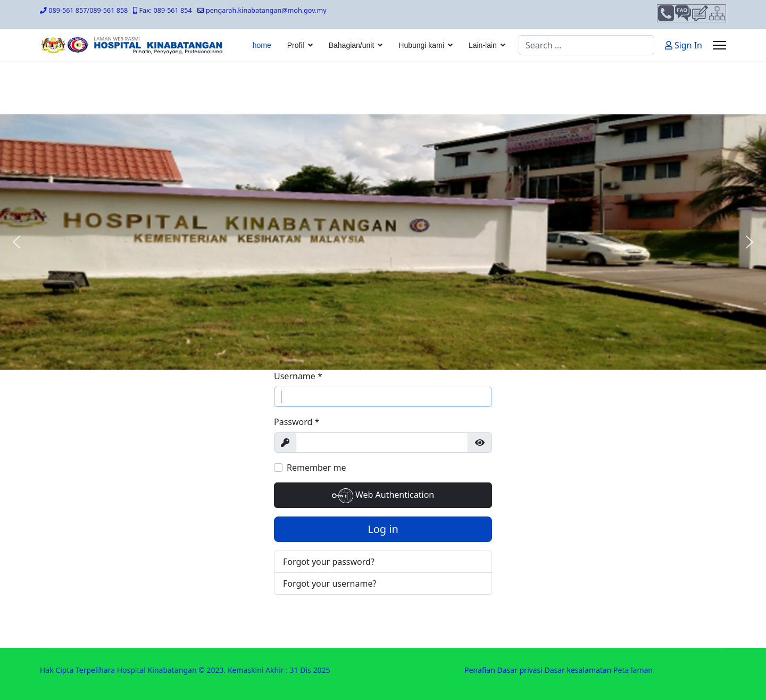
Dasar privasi (519, 670)
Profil (296, 45)
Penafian (480, 670)
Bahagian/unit (352, 45)
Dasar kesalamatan (578, 670)
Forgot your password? (329, 562)
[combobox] (586, 45)
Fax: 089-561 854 (166, 10)
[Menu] (719, 45)
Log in (383, 529)
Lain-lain (483, 45)
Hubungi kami (421, 45)
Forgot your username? (330, 584)
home (262, 45)
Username (298, 376)
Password (297, 422)
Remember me (317, 468)
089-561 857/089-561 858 (88, 10)
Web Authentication (383, 496)
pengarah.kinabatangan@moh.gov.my (266, 10)
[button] (16, 242)
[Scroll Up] (740, 659)
